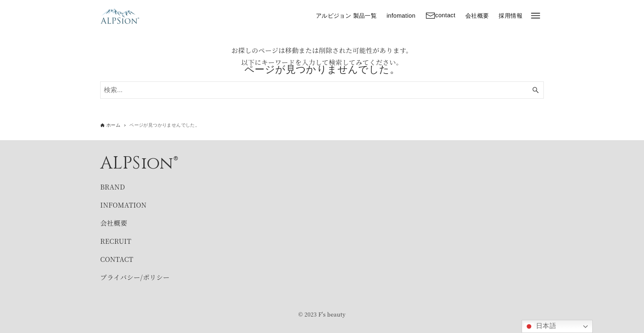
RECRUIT (116, 241)
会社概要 (114, 223)
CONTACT (117, 259)
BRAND (113, 187)
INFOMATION (123, 205)
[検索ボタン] (536, 90)
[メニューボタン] (536, 16)
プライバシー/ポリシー (135, 277)
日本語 (540, 326)
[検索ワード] (322, 90)
